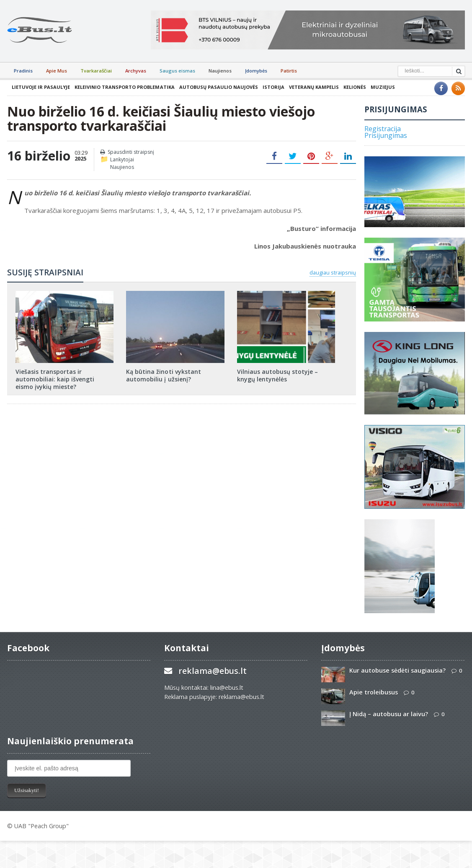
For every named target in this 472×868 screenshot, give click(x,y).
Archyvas (136, 71)
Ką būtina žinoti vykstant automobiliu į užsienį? (163, 375)
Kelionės (354, 87)
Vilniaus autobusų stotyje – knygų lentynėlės (277, 375)
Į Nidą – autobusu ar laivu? (389, 714)
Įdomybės (256, 71)
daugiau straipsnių (333, 272)
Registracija (383, 129)
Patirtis (289, 71)
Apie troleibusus (374, 692)
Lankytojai (122, 159)
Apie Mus (57, 71)
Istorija (273, 87)
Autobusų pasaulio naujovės (218, 87)
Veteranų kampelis (313, 87)
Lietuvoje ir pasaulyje (41, 87)
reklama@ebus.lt (213, 671)
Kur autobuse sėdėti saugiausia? (397, 670)
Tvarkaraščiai (96, 71)
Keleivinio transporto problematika (124, 87)
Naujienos (220, 71)
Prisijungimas (386, 135)
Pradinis (23, 71)
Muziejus (382, 87)
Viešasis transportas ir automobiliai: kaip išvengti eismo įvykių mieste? (64, 379)
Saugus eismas (177, 71)
